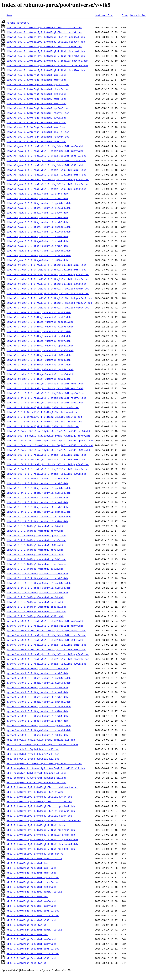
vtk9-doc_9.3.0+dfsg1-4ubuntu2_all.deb (33, 754)
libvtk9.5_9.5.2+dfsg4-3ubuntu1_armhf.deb (35, 602)
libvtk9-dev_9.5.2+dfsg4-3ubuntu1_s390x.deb (36, 141)
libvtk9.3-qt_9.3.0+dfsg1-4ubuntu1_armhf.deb (37, 483)
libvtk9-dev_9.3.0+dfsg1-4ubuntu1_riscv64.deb (38, 89)
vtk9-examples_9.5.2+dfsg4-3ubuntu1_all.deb (36, 782)
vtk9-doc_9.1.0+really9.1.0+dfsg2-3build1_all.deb (41, 740)
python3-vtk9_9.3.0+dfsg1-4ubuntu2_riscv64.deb (39, 706)
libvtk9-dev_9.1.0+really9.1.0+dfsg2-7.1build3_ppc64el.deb (47, 61)
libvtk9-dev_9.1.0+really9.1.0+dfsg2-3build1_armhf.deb (44, 32)
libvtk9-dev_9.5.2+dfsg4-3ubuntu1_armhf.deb (36, 127)
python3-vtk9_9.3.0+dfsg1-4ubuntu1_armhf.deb (37, 673)
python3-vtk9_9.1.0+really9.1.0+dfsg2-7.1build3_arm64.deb (46, 645)
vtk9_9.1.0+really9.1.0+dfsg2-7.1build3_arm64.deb (41, 830)
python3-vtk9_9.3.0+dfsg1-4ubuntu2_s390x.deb (37, 711)
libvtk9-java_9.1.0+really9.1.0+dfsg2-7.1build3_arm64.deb (46, 170)
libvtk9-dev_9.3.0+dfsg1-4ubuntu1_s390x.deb (36, 94)
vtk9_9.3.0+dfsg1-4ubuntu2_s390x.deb (31, 920)
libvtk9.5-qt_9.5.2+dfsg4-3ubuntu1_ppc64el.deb (39, 583)
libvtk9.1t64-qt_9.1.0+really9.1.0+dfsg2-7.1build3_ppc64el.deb (50, 441)
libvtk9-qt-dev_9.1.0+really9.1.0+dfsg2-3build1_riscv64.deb (48, 279)
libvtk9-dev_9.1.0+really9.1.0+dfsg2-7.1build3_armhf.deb (46, 56)
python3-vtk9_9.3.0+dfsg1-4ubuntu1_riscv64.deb (39, 683)
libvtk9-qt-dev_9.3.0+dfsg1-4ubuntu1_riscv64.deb (40, 327)
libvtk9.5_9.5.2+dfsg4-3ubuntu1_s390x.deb (35, 616)
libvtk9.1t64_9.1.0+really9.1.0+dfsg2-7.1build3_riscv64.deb (48, 469)
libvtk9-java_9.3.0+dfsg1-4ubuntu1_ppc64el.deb (39, 203)
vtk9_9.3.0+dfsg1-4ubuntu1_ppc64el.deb (33, 877)
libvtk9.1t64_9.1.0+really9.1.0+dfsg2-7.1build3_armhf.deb (46, 460)
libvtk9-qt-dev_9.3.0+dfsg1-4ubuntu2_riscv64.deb (40, 350)
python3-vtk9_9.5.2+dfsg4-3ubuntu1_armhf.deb (37, 721)
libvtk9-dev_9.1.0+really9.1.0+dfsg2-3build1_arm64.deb (44, 27)
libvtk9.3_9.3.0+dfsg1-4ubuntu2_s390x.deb (35, 569)
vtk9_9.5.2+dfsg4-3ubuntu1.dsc (27, 934)
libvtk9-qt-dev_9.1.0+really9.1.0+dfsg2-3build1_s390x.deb (46, 284)
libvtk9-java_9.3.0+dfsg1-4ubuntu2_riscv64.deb (39, 232)
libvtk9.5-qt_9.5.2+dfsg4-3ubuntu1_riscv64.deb (39, 588)
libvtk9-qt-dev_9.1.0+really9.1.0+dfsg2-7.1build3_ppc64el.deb (49, 298)
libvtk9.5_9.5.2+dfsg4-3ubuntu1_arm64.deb (35, 597)
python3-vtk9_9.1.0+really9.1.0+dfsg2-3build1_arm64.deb (45, 621)
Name (9, 15)
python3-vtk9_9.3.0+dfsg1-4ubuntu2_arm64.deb (37, 692)
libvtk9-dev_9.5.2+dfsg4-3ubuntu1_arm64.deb (36, 122)
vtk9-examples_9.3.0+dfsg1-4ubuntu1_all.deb (36, 773)
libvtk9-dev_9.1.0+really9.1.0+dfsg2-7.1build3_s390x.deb (46, 70)
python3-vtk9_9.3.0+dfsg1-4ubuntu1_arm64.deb (37, 668)
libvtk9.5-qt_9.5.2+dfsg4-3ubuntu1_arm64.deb (37, 573)
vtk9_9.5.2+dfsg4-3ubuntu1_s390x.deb (31, 958)
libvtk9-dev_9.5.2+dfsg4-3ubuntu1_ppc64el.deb (38, 132)
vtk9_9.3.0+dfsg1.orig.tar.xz (26, 925)
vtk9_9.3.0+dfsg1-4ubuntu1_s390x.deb (31, 887)
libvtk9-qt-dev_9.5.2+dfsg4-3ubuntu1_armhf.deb (39, 365)
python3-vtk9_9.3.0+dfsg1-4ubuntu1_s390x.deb (37, 687)
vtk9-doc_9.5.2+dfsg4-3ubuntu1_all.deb (33, 759)
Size (125, 15)
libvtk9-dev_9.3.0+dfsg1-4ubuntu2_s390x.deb (36, 118)
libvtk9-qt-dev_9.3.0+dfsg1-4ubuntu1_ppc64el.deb (40, 322)
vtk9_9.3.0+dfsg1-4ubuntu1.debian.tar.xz (34, 858)
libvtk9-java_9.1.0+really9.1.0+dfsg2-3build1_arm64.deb (45, 146)
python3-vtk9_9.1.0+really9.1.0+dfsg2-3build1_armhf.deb (45, 626)
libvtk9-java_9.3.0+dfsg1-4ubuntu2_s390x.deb (37, 236)
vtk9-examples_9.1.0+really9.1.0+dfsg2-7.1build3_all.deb (46, 768)
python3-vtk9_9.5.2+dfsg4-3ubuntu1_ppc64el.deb (39, 725)
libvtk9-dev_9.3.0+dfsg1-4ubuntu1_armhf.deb (36, 80)
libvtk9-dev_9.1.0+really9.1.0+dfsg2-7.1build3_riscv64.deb (47, 65)
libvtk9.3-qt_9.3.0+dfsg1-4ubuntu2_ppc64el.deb (39, 512)
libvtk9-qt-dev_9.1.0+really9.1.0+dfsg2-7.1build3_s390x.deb (48, 308)
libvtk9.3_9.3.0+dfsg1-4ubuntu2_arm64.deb (35, 550)
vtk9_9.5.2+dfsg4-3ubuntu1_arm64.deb (31, 939)
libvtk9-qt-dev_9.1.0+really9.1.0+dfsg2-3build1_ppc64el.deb (48, 274)
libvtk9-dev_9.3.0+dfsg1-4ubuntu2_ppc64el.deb (38, 108)
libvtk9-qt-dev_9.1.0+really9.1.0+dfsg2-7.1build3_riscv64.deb (49, 303)
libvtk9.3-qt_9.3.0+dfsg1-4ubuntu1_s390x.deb (37, 497)
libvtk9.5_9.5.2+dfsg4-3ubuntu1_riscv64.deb (36, 611)
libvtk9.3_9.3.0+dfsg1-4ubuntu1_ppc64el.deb (36, 535)
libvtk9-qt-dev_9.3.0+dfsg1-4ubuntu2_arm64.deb (39, 336)
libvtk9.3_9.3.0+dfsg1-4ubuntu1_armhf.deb (35, 531)
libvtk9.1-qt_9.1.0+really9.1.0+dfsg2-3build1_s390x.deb (45, 403)
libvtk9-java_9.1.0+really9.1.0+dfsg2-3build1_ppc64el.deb (46, 156)
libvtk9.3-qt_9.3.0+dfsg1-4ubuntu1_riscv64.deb (39, 493)
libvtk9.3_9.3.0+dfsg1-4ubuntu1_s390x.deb (35, 545)
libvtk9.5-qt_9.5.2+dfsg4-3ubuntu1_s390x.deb (37, 592)
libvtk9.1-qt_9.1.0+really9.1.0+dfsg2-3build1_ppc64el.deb (46, 393)
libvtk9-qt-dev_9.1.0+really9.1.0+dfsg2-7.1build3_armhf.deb (48, 293)
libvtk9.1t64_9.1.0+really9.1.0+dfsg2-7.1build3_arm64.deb (46, 455)
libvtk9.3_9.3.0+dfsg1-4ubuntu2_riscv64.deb (36, 564)
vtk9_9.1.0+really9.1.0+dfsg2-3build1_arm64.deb (39, 797)
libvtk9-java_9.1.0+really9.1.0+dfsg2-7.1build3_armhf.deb (46, 175)
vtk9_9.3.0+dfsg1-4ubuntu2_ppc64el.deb (33, 911)
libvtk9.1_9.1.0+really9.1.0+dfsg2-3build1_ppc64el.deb (44, 417)
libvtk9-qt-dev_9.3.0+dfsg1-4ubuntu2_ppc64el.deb (40, 346)
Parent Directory (18, 23)
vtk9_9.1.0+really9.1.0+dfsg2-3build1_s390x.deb (39, 816)
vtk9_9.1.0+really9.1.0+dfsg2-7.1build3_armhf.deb (41, 835)
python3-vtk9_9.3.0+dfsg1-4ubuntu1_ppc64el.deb (39, 678)
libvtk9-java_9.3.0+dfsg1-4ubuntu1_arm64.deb (37, 194)
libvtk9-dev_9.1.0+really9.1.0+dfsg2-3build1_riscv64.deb (46, 42)
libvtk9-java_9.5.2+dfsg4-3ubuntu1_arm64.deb (37, 241)
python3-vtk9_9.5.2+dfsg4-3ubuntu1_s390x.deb (37, 735)
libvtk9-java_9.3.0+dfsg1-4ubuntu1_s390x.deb (37, 213)
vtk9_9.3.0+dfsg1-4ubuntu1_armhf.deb (31, 873)
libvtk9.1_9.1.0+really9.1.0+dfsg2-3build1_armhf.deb (43, 412)
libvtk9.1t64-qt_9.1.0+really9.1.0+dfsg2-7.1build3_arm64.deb (49, 431)
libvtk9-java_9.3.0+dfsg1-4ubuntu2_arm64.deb (37, 217)
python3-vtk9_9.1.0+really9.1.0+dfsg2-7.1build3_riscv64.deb (48, 659)
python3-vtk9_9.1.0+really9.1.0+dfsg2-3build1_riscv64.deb (46, 635)
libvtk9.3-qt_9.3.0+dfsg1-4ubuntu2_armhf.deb (37, 507)
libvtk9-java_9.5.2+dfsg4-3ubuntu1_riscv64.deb (39, 255)
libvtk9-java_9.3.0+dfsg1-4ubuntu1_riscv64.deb (39, 208)
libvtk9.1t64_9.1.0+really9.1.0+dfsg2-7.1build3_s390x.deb (46, 474)
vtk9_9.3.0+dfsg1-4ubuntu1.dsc (27, 863)
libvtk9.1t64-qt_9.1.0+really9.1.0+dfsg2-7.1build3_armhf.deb (49, 436)
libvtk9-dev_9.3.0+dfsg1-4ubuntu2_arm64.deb (36, 99)
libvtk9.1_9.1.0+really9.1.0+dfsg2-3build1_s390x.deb (43, 426)
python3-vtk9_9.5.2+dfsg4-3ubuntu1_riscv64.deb (39, 730)
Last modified (104, 15)
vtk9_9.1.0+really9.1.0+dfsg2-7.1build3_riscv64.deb (42, 844)
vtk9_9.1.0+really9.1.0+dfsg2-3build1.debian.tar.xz (42, 787)
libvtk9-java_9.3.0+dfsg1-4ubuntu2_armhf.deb (37, 222)
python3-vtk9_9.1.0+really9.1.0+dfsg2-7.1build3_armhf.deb (46, 649)
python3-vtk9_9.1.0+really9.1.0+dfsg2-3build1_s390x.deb (45, 640)
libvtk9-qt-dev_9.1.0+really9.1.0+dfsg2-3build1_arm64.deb (46, 265)
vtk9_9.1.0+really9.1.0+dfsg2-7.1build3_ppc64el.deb (42, 839)
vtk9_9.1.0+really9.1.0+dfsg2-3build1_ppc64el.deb (41, 806)
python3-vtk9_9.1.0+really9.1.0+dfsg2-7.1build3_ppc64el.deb (48, 654)
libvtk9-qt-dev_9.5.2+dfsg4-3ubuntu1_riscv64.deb (40, 374)
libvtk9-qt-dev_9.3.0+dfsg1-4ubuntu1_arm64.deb (39, 312)
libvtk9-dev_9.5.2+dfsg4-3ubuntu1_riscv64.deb (38, 137)
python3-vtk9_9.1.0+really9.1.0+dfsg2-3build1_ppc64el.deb (46, 630)
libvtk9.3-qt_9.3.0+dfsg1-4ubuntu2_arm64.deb (37, 502)
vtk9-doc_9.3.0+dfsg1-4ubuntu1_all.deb (33, 749)
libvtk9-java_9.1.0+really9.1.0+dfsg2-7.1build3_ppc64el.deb (48, 179)
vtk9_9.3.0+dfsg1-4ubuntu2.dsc (27, 896)
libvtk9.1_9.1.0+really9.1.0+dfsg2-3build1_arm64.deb (43, 407)
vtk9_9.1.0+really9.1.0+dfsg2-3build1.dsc (35, 792)
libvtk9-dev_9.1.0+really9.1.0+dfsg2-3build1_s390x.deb (44, 46)
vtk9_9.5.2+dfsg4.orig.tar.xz (26, 963)
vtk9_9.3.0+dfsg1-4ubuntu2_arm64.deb (31, 901)
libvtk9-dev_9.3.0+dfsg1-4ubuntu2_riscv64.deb (38, 113)
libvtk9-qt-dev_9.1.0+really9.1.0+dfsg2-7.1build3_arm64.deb (48, 289)
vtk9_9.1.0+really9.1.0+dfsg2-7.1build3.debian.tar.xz (44, 820)
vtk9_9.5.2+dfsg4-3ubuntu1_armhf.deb (31, 944)
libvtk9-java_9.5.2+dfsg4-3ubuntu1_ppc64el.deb (39, 251)
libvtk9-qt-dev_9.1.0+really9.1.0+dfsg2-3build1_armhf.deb (46, 270)
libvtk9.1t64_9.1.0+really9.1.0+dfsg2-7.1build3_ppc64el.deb (48, 464)
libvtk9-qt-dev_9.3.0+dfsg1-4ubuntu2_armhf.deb (39, 341)
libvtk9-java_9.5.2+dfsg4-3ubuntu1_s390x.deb (37, 260)
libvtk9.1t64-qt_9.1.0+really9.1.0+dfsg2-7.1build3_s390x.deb (49, 450)
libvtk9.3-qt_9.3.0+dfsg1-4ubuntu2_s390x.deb (37, 521)
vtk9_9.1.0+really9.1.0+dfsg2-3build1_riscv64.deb (41, 811)
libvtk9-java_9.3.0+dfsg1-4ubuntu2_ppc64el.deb (39, 227)
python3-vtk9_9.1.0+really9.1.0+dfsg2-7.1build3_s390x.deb (46, 664)
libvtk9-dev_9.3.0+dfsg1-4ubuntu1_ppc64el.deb (38, 84)
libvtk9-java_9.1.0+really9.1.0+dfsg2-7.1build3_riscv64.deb (48, 184)
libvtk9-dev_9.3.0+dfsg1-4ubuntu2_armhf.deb (36, 103)
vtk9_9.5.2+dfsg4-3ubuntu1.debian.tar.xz (34, 930)
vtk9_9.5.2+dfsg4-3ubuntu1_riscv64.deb (33, 953)
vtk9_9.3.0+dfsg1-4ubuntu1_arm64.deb (31, 868)
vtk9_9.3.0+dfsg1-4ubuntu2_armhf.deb (31, 906)
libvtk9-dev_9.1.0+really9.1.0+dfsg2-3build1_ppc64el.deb (46, 37)
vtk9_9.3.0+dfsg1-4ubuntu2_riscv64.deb (33, 915)
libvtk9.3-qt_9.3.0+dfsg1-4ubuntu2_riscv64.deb (39, 516)
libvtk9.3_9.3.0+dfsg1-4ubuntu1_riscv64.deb (36, 540)
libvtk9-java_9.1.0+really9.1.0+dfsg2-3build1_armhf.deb (45, 151)
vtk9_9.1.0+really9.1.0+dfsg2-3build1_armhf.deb (39, 801)
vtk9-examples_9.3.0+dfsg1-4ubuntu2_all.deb (36, 778)
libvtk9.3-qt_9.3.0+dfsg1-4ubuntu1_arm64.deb (37, 478)
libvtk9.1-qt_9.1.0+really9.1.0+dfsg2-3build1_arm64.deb (45, 384)
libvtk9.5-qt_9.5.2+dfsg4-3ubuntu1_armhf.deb (37, 578)
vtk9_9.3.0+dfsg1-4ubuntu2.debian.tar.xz (34, 892)
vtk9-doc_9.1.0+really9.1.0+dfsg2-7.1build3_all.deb (42, 744)
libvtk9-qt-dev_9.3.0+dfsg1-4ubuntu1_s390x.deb (39, 331)
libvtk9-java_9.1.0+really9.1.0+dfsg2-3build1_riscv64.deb (46, 160)
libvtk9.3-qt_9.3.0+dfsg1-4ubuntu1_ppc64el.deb (39, 488)
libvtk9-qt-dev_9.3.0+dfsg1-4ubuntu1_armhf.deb (39, 317)
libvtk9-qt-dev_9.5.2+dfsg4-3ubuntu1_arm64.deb (39, 360)
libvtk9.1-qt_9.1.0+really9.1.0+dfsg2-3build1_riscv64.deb (46, 398)
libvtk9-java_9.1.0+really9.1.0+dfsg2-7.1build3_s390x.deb (46, 189)
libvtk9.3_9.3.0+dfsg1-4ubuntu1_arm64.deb (35, 526)
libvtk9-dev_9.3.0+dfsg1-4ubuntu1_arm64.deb (36, 75)
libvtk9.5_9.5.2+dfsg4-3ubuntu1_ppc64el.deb (36, 607)
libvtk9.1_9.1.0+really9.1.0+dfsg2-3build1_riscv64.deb (44, 422)
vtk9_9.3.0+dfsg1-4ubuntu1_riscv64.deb (33, 882)
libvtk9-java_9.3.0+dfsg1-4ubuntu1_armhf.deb (37, 198)
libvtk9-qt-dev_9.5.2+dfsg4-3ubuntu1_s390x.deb (39, 379)
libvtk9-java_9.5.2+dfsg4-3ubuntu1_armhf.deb (37, 246)
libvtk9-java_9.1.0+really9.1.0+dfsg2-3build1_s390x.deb (45, 165)
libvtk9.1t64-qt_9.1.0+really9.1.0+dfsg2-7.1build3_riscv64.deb (50, 445)
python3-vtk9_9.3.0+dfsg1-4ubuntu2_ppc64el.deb (39, 702)
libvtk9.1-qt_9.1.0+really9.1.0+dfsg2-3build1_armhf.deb (45, 388)
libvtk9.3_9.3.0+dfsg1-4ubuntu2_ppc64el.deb (36, 559)
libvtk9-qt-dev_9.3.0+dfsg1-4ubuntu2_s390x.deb (39, 355)
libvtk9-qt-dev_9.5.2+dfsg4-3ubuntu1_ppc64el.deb (40, 369)
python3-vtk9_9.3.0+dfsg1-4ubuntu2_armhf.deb (37, 697)
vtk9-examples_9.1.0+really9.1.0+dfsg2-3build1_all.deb (44, 763)
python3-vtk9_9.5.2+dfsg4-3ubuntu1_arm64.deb (37, 716)
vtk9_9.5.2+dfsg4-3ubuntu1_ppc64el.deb (33, 949)
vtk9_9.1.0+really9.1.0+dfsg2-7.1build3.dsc (36, 825)
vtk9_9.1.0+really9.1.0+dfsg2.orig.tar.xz (35, 854)
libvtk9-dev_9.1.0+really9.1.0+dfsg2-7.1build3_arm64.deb (46, 51)
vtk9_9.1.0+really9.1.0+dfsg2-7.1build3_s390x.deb (41, 849)
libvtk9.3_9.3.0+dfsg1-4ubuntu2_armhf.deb (35, 554)
